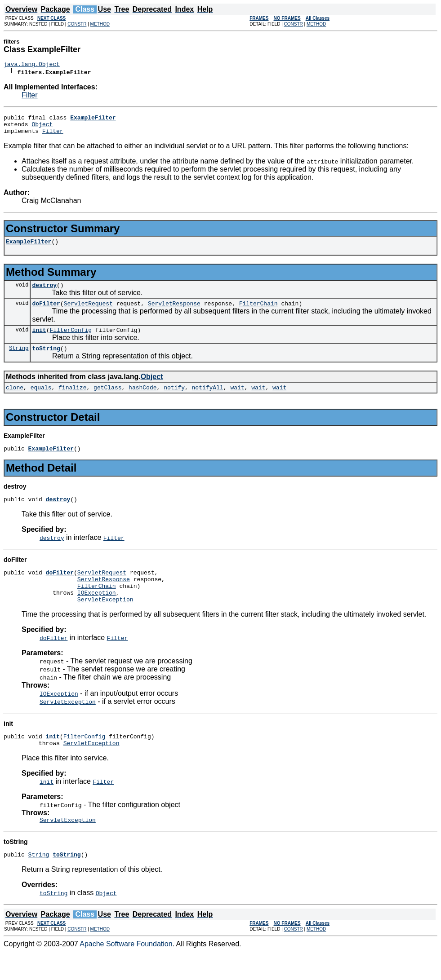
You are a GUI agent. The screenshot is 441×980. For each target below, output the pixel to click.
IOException (97, 614)
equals (41, 401)
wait (237, 401)
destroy (44, 293)
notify (174, 401)
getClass (107, 401)
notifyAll (208, 401)
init (39, 340)
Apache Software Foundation (126, 972)
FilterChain (258, 313)
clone (15, 401)
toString (46, 360)
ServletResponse (174, 313)
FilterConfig (71, 340)
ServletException (105, 622)
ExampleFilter (29, 248)
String (19, 360)
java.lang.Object (32, 65)
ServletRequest (88, 313)
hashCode (143, 401)
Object (42, 128)
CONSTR (77, 24)
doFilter (46, 313)
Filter (30, 96)
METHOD (100, 24)
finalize (72, 401)
